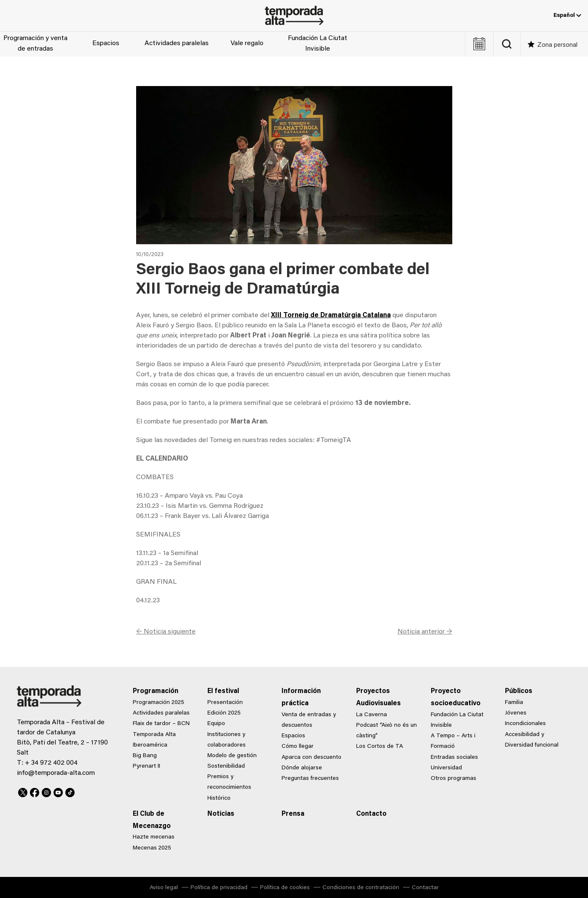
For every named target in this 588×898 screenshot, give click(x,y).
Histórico (219, 798)
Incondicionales (525, 724)
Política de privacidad (219, 888)
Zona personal (557, 45)
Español (567, 16)
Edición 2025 (224, 713)
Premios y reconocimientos (229, 782)
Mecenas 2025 (152, 848)
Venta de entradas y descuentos (309, 720)
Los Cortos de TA (380, 747)
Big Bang (145, 756)
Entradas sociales (454, 758)
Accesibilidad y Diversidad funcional (532, 740)
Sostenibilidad (226, 766)
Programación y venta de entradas (35, 44)
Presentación (225, 703)
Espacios (106, 43)
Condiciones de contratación (361, 888)
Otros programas (454, 779)
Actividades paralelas (177, 43)
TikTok (70, 791)
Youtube (58, 791)
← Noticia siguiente (166, 632)
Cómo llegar (298, 747)
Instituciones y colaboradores (227, 740)
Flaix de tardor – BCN (161, 724)
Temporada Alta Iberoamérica (154, 740)
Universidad (446, 768)
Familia (514, 703)
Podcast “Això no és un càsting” (387, 731)
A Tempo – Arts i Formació (453, 741)
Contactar (425, 888)
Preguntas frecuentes (310, 779)
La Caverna (372, 715)
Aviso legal (164, 888)
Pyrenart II (146, 766)
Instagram (46, 791)
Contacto (371, 814)
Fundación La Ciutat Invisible (318, 44)
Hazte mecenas (154, 837)
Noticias (221, 814)
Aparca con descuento (311, 758)
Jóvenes (516, 713)
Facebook (35, 791)
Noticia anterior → (425, 632)
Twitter (23, 791)
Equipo (216, 724)
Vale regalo (247, 43)
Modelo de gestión (232, 756)
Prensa (293, 814)
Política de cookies (285, 888)
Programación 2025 (158, 703)
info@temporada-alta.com (56, 773)
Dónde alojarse (302, 768)
